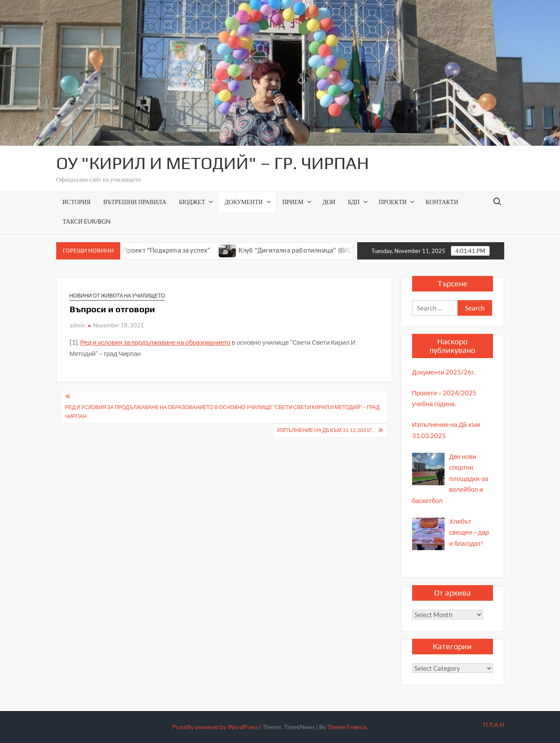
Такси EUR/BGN (87, 221)
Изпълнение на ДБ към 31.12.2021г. (325, 430)
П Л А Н (494, 725)
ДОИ (329, 202)
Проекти (393, 202)
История (77, 202)
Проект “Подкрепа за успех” (172, 250)
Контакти (442, 202)
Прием (293, 202)
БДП (354, 202)
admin (77, 325)
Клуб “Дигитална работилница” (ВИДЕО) (307, 250)
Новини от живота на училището (117, 296)
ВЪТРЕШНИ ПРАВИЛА (135, 202)
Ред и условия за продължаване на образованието (155, 342)
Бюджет (192, 202)
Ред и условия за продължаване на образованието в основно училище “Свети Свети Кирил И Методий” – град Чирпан (223, 412)
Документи (243, 202)
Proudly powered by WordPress (215, 727)
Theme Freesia (347, 727)
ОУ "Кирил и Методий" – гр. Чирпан (213, 163)
